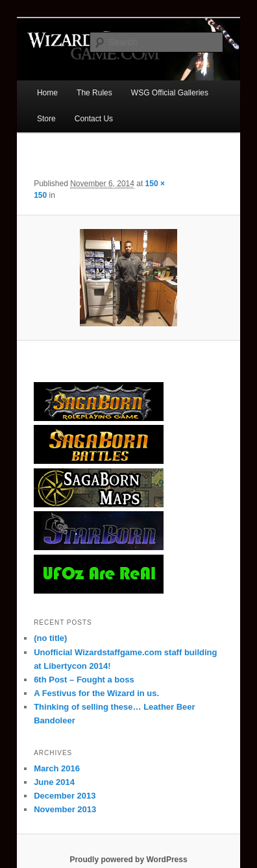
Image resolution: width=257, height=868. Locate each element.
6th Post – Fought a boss (84, 680)
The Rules (94, 93)
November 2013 (65, 809)
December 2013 (65, 796)
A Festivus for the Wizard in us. (96, 693)
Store (46, 119)
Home (47, 93)
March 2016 (57, 768)
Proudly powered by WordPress (128, 860)
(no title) (50, 638)
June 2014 (54, 782)
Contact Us (94, 119)
